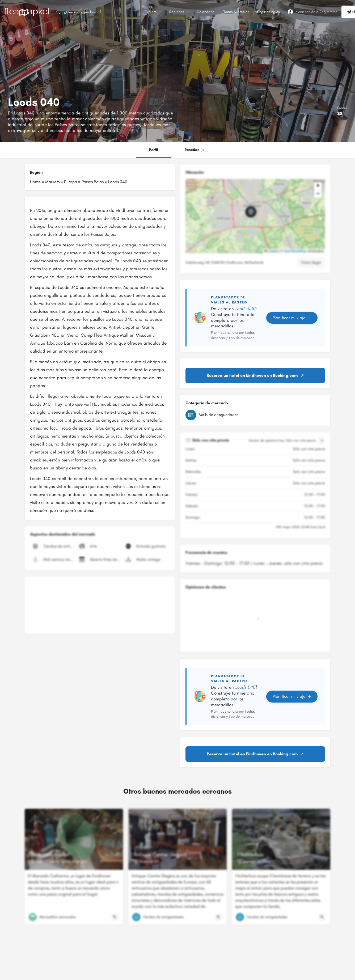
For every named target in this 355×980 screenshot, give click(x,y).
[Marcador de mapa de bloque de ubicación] (251, 212)
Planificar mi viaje (292, 318)
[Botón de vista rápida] (115, 917)
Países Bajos (93, 182)
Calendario (206, 12)
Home (35, 182)
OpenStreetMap (295, 251)
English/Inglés (269, 12)
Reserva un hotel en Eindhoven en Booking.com (252, 375)
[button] (255, 216)
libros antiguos (108, 428)
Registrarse (328, 12)
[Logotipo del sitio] (28, 12)
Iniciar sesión (305, 12)
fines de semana (46, 253)
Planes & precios (236, 12)
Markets (52, 182)
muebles (109, 404)
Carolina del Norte (98, 343)
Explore (151, 12)
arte (105, 412)
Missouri (143, 335)
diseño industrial (46, 234)
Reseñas (195, 150)
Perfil (154, 150)
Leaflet (271, 251)
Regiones (177, 12)
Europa (71, 182)
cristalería (153, 420)
